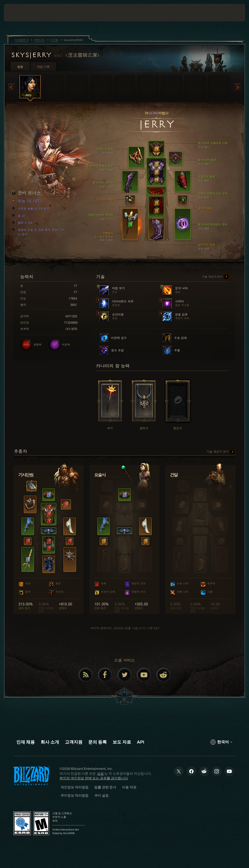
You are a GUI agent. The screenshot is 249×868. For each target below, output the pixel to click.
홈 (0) (19, 216)
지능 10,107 (26, 201)
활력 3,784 (23, 223)
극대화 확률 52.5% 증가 (31, 209)
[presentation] (18, 13)
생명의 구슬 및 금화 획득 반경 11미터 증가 (39, 232)
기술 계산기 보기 (215, 277)
